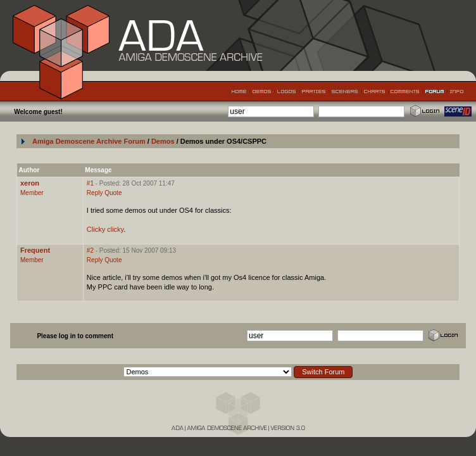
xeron (30, 183)
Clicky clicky (105, 229)
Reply (95, 193)
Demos (164, 141)
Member (32, 193)
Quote (113, 193)
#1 (90, 183)
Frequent (35, 250)
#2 (90, 250)
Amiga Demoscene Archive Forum (89, 141)
